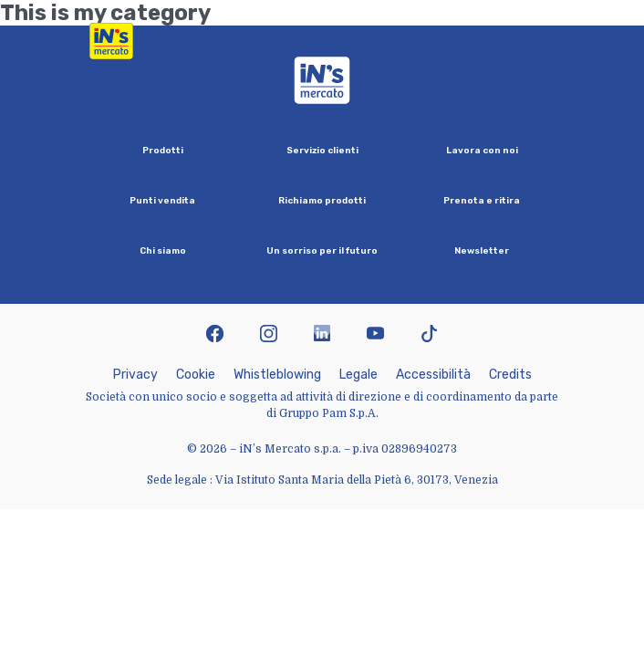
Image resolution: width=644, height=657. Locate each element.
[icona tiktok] (429, 335)
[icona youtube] (375, 335)
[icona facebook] (215, 335)
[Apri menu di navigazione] (548, 41)
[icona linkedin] (322, 335)
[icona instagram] (269, 335)
